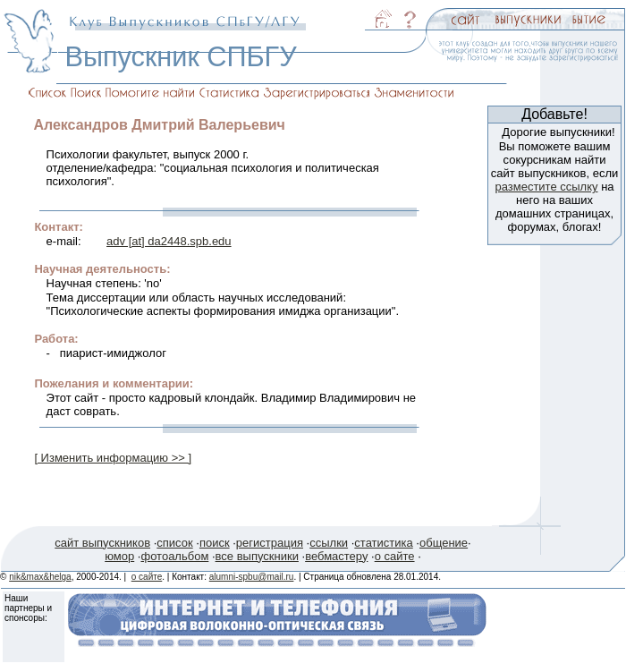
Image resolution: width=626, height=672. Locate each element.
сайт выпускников (102, 543)
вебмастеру (336, 556)
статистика (383, 543)
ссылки (329, 543)
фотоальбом (174, 556)
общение (444, 543)
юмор (119, 556)
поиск (215, 543)
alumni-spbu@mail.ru (252, 577)
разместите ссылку (546, 187)
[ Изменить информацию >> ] (113, 458)
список (174, 543)
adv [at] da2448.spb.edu (169, 241)
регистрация (270, 543)
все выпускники (257, 556)
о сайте (395, 556)
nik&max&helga (40, 577)
